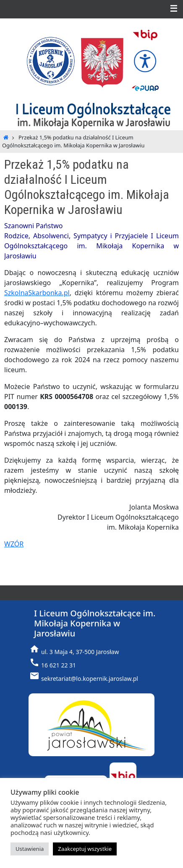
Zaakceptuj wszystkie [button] (85, 849)
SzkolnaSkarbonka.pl (37, 293)
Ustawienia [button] (30, 849)
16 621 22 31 (59, 665)
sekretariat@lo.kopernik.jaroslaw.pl (90, 679)
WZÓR (14, 544)
